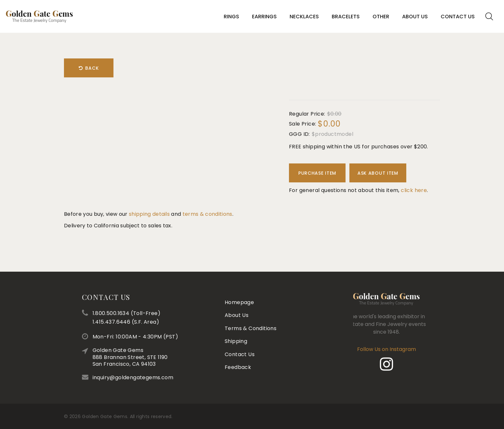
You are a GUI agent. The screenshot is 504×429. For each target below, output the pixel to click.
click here (414, 190)
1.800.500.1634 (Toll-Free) (155, 313)
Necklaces (304, 17)
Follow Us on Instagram (370, 349)
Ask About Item (378, 173)
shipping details (149, 214)
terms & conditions (207, 214)
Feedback (238, 349)
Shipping (236, 323)
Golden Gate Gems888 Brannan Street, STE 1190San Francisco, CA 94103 (159, 357)
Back (89, 68)
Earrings (264, 17)
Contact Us (458, 17)
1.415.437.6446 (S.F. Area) (155, 322)
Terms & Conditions (251, 310)
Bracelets (346, 17)
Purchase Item (317, 173)
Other (381, 17)
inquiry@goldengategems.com (162, 377)
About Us (415, 17)
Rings (231, 17)
